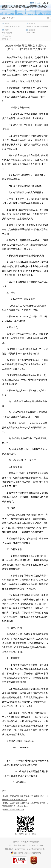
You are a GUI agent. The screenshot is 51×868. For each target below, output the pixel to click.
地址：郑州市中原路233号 (19, 845)
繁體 (32, 3)
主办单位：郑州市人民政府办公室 (26, 842)
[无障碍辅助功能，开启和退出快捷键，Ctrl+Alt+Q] (46, 3)
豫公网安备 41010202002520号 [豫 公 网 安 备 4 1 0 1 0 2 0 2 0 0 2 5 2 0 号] (26, 853)
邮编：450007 (38, 845)
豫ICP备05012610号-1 (36, 849)
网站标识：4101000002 (15, 849)
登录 (38, 3)
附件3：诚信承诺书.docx (14, 809)
